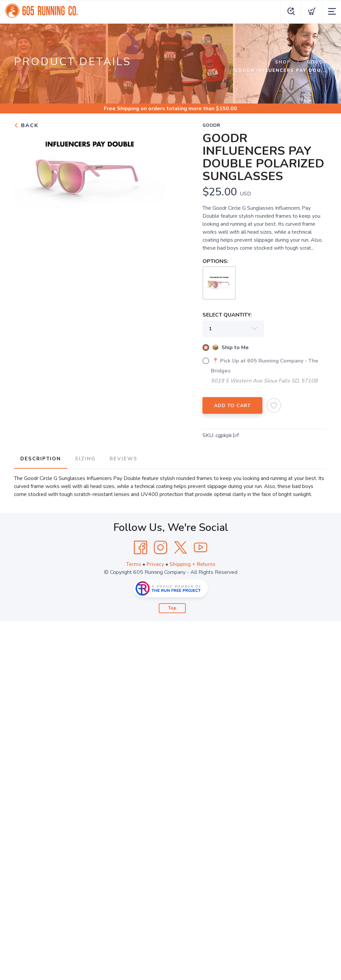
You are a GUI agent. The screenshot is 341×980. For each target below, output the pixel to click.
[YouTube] (200, 547)
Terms (133, 563)
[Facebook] (141, 547)
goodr (317, 62)
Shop (283, 62)
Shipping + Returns (192, 563)
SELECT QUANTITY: (227, 315)
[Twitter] (180, 547)
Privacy (155, 563)
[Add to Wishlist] (274, 405)
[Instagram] (161, 547)
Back (26, 125)
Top (172, 607)
